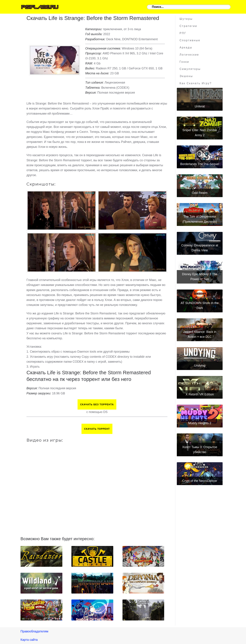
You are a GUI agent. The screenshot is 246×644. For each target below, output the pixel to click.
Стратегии (188, 26)
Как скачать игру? (196, 83)
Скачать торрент (97, 429)
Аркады (186, 47)
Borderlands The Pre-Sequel (200, 164)
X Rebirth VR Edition (200, 394)
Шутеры (186, 19)
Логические (189, 55)
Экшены (186, 76)
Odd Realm (200, 193)
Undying (200, 366)
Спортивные (190, 40)
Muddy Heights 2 (200, 423)
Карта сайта (29, 640)
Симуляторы (190, 69)
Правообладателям (34, 631)
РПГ (183, 33)
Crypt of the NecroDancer (200, 481)
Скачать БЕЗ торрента (97, 404)
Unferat (200, 106)
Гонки (184, 62)
